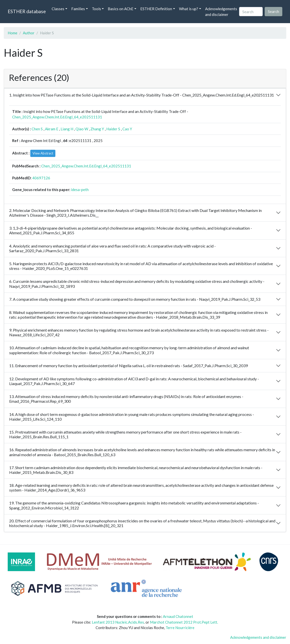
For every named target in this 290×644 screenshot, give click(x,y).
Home (13, 33)
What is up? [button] (189, 9)
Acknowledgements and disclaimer (221, 12)
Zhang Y (97, 129)
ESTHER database (27, 11)
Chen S (37, 129)
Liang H (67, 129)
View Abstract (43, 153)
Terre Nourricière (180, 628)
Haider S (113, 129)
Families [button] (78, 9)
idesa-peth (80, 190)
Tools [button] (96, 9)
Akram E (52, 129)
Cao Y (127, 129)
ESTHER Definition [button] (156, 9)
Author (29, 33)
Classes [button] (58, 9)
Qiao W (82, 129)
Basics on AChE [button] (121, 9)
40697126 (41, 178)
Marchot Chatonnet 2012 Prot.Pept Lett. (184, 622)
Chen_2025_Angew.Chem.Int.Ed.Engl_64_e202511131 (57, 117)
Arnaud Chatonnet (178, 616)
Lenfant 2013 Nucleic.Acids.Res (118, 622)
